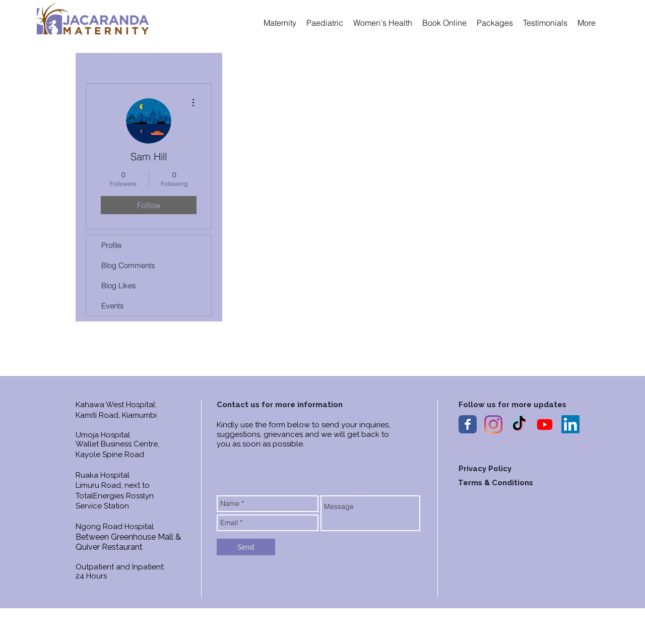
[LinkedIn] (570, 424)
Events (113, 306)
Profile (111, 245)
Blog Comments (128, 265)
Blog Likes (119, 285)
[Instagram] (493, 424)
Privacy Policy (485, 469)
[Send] (246, 547)
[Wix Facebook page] (468, 424)
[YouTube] (545, 424)
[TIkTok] (519, 424)
